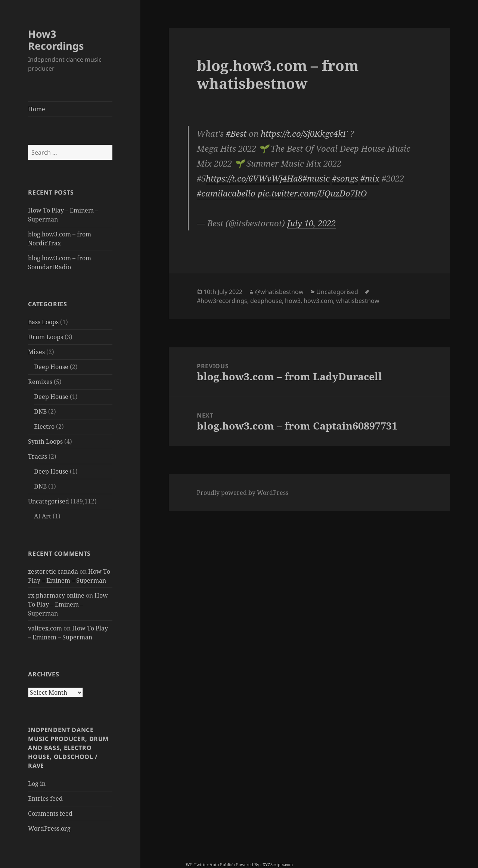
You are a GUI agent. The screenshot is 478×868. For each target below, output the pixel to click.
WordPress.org (49, 828)
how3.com (318, 301)
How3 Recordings (56, 40)
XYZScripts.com (278, 864)
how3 (293, 301)
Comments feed (50, 813)
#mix (370, 178)
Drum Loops (46, 337)
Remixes (40, 382)
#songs (345, 178)
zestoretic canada (53, 571)
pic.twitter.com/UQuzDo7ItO (312, 193)
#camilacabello (226, 193)
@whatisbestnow (279, 292)
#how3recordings (222, 301)
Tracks (38, 456)
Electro (44, 427)
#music (316, 178)
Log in (37, 784)
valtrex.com (45, 628)
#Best (236, 133)
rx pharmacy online (56, 595)
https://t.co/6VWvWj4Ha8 (254, 178)
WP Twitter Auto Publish (210, 864)
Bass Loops (43, 322)
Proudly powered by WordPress (243, 493)
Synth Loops (45, 441)
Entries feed (45, 799)
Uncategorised (49, 501)
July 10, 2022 (311, 223)
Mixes (36, 352)
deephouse (266, 301)
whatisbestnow (358, 301)
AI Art (43, 516)
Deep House (51, 367)
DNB (40, 412)
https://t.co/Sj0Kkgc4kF (304, 133)
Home (37, 109)
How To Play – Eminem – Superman (68, 604)
